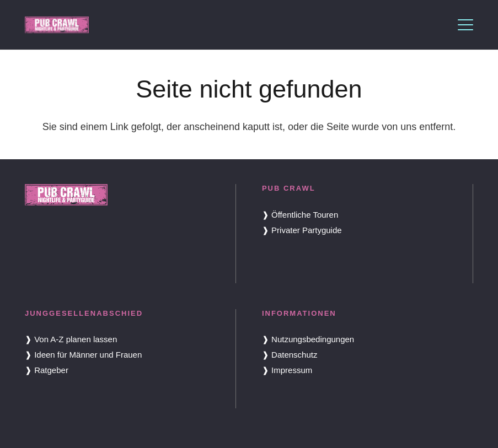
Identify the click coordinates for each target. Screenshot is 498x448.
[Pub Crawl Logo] (57, 25)
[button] (466, 25)
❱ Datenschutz (290, 355)
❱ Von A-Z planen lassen (71, 339)
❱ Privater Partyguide (302, 230)
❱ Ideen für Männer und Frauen (83, 355)
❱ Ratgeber (47, 370)
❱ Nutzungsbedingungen (308, 339)
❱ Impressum (287, 370)
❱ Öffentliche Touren (300, 215)
